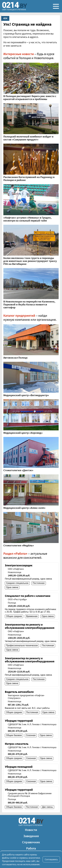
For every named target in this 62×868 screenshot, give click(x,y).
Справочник (31, 842)
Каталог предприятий (19, 316)
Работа (31, 848)
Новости (31, 830)
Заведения (31, 836)
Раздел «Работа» (15, 554)
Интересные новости (19, 54)
